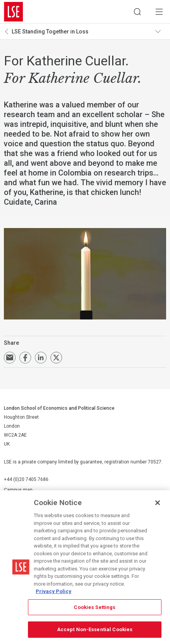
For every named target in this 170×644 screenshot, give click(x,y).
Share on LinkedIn (41, 358)
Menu (159, 12)
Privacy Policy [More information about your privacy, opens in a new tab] (54, 591)
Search (137, 12)
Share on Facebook (25, 358)
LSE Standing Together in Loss (50, 32)
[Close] (158, 503)
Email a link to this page (10, 358)
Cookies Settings (95, 607)
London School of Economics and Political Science (14, 12)
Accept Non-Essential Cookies (95, 629)
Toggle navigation (161, 32)
